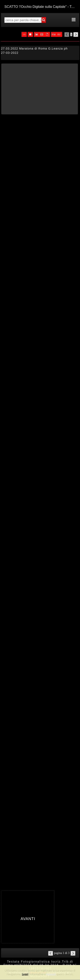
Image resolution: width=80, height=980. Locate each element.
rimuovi (51, 974)
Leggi (25, 974)
